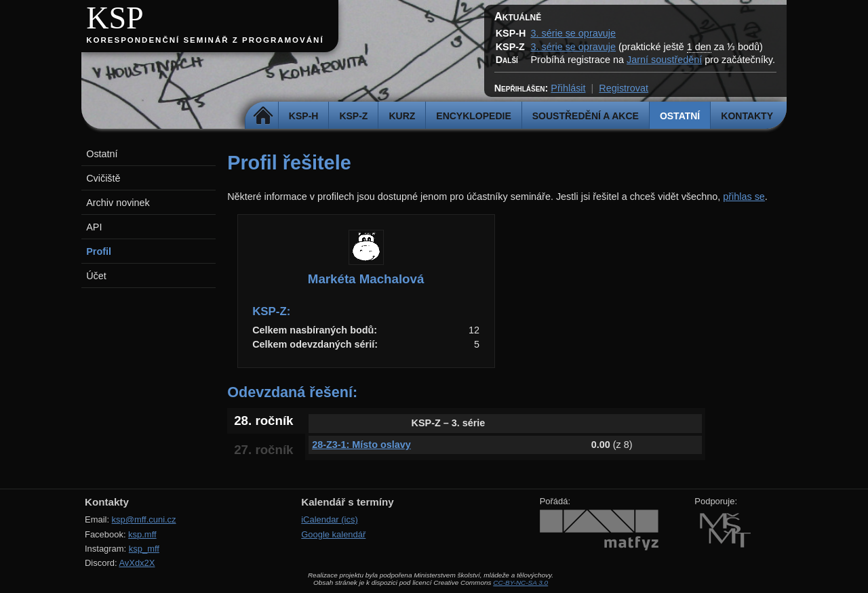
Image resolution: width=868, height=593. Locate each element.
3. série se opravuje (573, 33)
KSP (115, 18)
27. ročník (263, 450)
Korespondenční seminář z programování (205, 40)
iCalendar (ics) (330, 519)
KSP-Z (353, 116)
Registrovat (624, 88)
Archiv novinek (118, 203)
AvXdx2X (137, 563)
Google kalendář (333, 534)
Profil (99, 251)
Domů (263, 116)
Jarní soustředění (664, 60)
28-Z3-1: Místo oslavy (361, 445)
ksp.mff (142, 534)
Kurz (402, 116)
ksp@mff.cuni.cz (144, 519)
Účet (96, 276)
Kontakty (747, 116)
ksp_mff (144, 549)
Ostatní (680, 116)
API (94, 227)
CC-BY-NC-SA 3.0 (520, 582)
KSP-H (304, 116)
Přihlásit (568, 88)
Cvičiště (103, 178)
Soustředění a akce (586, 116)
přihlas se (744, 197)
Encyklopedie (473, 116)
